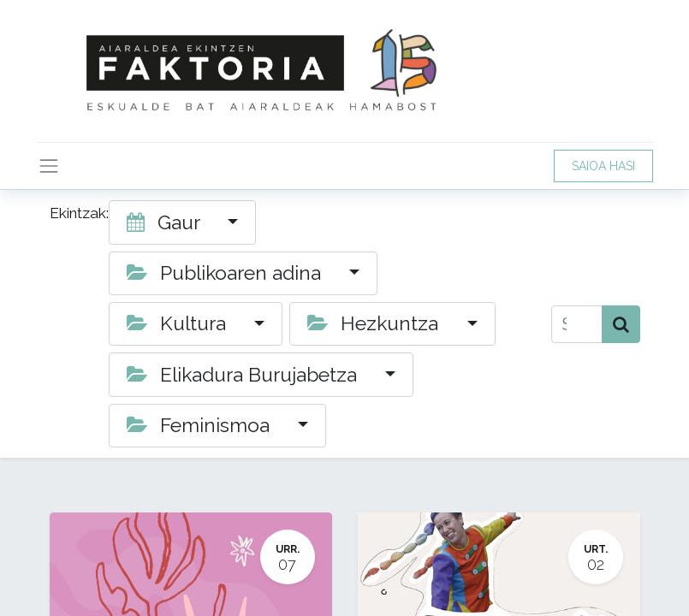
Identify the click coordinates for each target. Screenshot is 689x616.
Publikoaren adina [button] (226, 273)
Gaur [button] (166, 222)
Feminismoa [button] (201, 425)
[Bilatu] (621, 324)
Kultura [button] (179, 323)
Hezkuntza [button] (375, 323)
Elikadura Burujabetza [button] (244, 375)
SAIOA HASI (603, 166)
